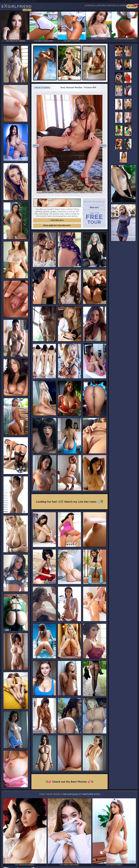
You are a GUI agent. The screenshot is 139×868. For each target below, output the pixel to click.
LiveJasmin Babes (21, 1)
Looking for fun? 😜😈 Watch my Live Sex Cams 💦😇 (70, 499)
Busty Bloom (35, 1)
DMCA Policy (113, 866)
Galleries (82, 6)
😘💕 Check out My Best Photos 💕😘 (69, 780)
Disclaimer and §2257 (129, 866)
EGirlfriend (21, 7)
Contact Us (117, 860)
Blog (95, 6)
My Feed (132, 6)
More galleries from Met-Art (57, 223)
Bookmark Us (117, 851)
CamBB (120, 6)
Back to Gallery (42, 86)
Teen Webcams (116, 1)
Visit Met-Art (57, 218)
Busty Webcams (131, 1)
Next (102, 143)
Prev (38, 143)
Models (107, 6)
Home (69, 6)
